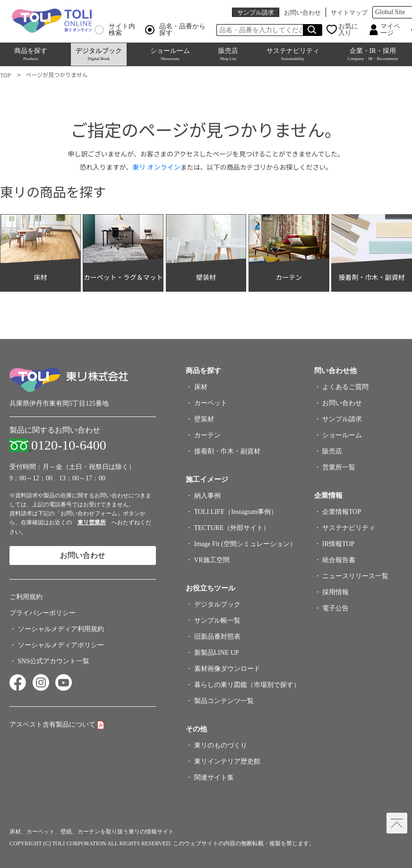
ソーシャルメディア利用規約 (61, 629)
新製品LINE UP (217, 653)
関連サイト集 (214, 777)
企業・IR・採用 (372, 54)
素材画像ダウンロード (227, 669)
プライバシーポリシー (43, 613)
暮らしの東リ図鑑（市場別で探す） (247, 685)
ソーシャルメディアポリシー (61, 645)
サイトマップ (349, 13)
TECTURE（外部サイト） (232, 528)
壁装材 (204, 419)
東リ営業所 (92, 522)
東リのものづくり (221, 745)
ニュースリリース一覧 (355, 576)
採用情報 (335, 592)
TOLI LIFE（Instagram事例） (236, 512)
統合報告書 (339, 560)
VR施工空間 (212, 560)
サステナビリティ (293, 54)
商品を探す (31, 54)
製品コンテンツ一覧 (224, 701)
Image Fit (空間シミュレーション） (245, 544)
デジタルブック (99, 54)
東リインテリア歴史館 (227, 761)
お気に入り (348, 30)
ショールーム (170, 54)
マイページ (390, 30)
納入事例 (207, 496)
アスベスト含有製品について (52, 725)
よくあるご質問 (345, 387)
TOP (5, 75)
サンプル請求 (256, 13)
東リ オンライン (156, 167)
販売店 (228, 54)
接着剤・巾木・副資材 (227, 451)
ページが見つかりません (56, 74)
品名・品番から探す (175, 30)
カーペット (211, 403)
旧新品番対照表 (217, 637)
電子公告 (335, 608)
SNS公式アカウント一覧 (54, 661)
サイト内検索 (115, 30)
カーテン (207, 435)
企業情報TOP (342, 512)
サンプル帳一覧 (217, 621)
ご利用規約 (26, 597)
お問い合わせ (302, 13)
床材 (201, 387)
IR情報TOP (338, 544)
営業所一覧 (339, 467)
